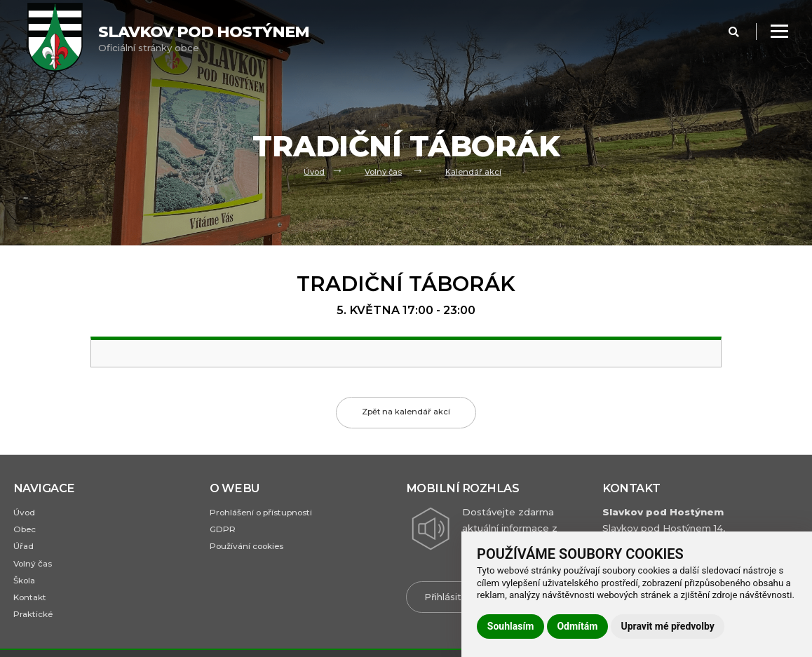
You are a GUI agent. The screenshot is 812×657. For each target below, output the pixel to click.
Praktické (34, 619)
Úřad (24, 549)
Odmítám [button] (577, 626)
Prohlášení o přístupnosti (267, 513)
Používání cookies (250, 549)
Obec (26, 531)
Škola (26, 584)
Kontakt (32, 602)
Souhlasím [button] (511, 626)
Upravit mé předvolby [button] (667, 626)
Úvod (314, 171)
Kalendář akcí (474, 171)
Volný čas (384, 171)
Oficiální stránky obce (204, 38)
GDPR (224, 531)
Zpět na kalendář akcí (406, 412)
